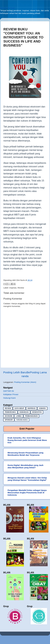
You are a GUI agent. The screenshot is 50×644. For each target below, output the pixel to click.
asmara (42, 408)
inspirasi (13, 288)
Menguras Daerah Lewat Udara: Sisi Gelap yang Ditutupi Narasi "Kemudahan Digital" (27, 479)
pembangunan (31, 416)
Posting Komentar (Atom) (25, 382)
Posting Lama (38, 372)
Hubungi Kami (9, 398)
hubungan (24, 412)
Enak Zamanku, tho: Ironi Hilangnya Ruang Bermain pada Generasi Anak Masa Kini (27, 440)
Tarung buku (22, 420)
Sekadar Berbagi (7, 8)
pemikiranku (10, 412)
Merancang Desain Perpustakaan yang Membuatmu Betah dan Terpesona (25, 454)
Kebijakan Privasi (11, 394)
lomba (19, 416)
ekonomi (9, 416)
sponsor (9, 420)
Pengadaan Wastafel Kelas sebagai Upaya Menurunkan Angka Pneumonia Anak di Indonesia (27, 493)
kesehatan (37, 412)
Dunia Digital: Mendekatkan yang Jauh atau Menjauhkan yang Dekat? (25, 466)
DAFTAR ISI (9, 391)
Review (21, 288)
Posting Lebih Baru (15, 372)
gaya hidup (19, 408)
